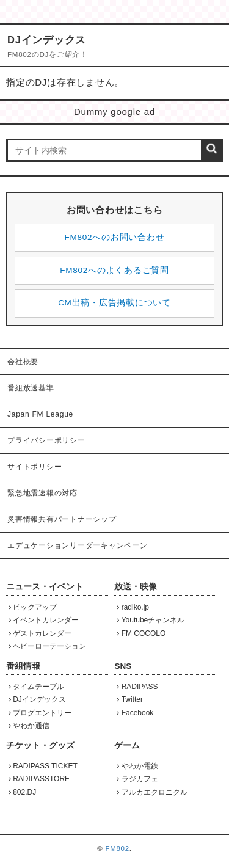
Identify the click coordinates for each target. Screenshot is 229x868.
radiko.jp (133, 607)
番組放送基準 (31, 388)
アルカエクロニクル (152, 792)
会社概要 (23, 362)
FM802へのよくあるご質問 (114, 270)
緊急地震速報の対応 (42, 493)
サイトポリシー (35, 467)
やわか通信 (29, 726)
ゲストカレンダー (40, 633)
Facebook (135, 713)
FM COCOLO (141, 633)
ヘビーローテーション (48, 646)
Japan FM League (40, 414)
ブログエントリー (40, 713)
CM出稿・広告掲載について (114, 303)
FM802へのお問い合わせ (115, 237)
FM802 (117, 848)
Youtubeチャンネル (151, 620)
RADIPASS (137, 687)
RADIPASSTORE (39, 779)
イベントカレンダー (44, 620)
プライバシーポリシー (46, 440)
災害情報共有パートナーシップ (62, 519)
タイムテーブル (37, 687)
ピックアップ (33, 607)
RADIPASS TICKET (43, 766)
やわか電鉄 (137, 766)
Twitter (130, 699)
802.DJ (23, 792)
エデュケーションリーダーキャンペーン (78, 545)
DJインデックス (37, 699)
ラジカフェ (137, 779)
